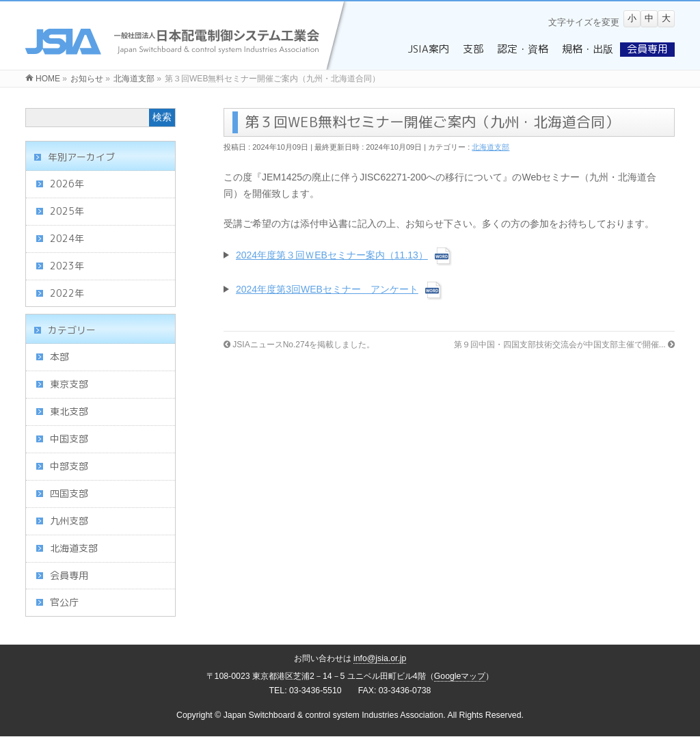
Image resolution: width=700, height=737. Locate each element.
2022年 (67, 293)
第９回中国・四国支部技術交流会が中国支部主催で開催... (564, 345)
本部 (59, 357)
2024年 (67, 238)
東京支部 (69, 384)
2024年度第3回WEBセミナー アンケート (327, 289)
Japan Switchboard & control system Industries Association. (335, 715)
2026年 (67, 184)
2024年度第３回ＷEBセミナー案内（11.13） (332, 255)
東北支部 (69, 411)
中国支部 (69, 439)
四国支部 (69, 493)
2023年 (67, 266)
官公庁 (64, 602)
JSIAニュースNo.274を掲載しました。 (299, 345)
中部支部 (69, 466)
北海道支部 (490, 147)
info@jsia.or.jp (380, 658)
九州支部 (69, 521)
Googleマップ (460, 676)
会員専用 (69, 575)
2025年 (67, 211)
